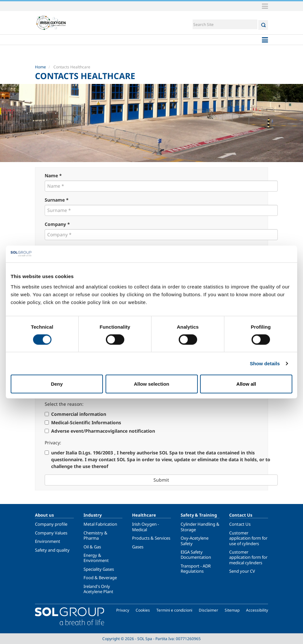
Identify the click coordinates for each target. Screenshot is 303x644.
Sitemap (232, 610)
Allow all (246, 384)
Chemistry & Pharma (95, 535)
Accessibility (257, 610)
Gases (138, 547)
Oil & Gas (92, 547)
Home (40, 67)
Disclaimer (208, 610)
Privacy (123, 610)
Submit (161, 480)
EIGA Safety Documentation (196, 555)
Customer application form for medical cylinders (248, 557)
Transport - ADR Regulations (196, 568)
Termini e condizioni (174, 610)
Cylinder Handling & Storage (200, 527)
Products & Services (151, 538)
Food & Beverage (100, 578)
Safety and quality (52, 550)
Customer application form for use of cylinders (248, 538)
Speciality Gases (99, 569)
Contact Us (240, 524)
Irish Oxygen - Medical (146, 527)
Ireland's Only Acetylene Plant (98, 589)
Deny (57, 384)
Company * (57, 224)
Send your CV (242, 571)
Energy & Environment (96, 558)
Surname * (57, 200)
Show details (265, 363)
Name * (53, 176)
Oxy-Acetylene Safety (195, 541)
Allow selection (151, 384)
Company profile (51, 524)
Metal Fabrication (100, 524)
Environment (48, 541)
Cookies (143, 610)
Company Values (51, 533)
